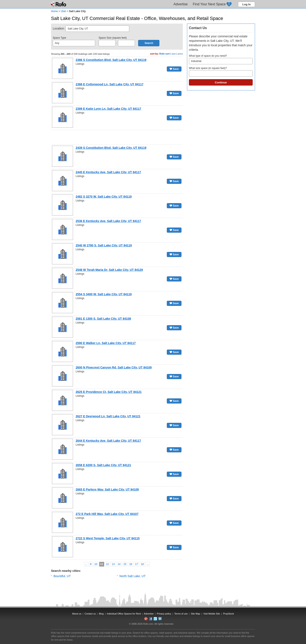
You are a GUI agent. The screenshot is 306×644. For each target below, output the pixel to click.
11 (102, 564)
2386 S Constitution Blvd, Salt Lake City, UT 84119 (111, 60)
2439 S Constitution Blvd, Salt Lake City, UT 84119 (111, 148)
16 (131, 564)
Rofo (59, 4)
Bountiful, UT (62, 576)
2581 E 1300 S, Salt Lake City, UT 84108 (103, 319)
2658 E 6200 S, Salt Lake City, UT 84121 (103, 465)
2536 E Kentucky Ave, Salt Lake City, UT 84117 (108, 221)
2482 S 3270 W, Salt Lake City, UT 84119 (104, 197)
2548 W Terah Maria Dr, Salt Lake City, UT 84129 (109, 270)
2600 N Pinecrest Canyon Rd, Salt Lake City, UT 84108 (114, 367)
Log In (247, 4)
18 (142, 564)
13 (113, 564)
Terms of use (181, 614)
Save (174, 69)
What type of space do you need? (221, 59)
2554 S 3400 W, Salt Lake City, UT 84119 (104, 294)
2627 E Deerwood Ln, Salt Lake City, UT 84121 (108, 416)
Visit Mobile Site (212, 614)
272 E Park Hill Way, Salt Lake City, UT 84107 (107, 514)
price (180, 54)
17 (137, 564)
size (174, 54)
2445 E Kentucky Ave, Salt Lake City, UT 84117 (108, 172)
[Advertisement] (117, 137)
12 (107, 564)
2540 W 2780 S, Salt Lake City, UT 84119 (104, 245)
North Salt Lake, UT (132, 576)
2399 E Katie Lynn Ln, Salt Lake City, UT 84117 (108, 109)
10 (96, 564)
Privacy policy (164, 614)
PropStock (229, 614)
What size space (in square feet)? (221, 72)
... (86, 564)
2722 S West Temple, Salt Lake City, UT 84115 (108, 538)
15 (125, 564)
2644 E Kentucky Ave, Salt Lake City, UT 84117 (108, 441)
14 (119, 564)
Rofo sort (165, 54)
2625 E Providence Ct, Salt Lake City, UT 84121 (109, 392)
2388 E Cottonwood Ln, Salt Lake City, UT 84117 (110, 84)
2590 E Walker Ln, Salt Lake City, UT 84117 (106, 343)
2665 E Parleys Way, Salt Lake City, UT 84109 (107, 489)
